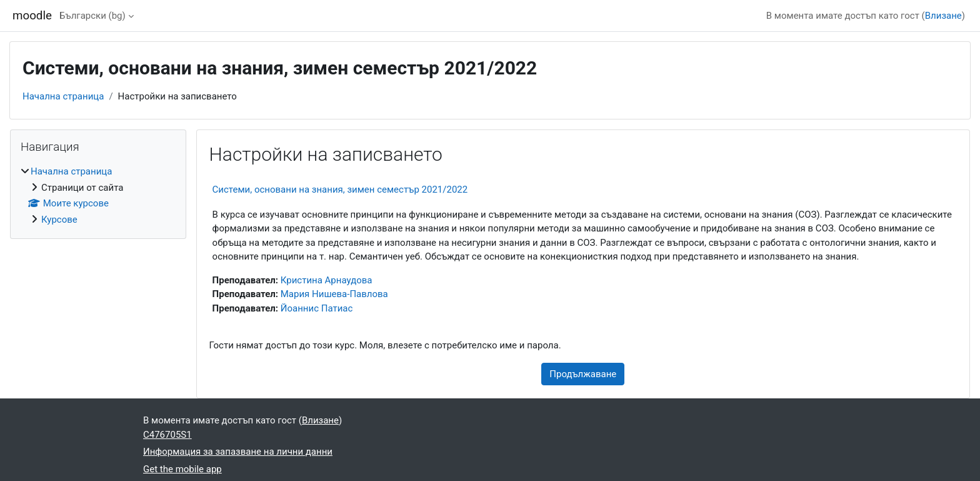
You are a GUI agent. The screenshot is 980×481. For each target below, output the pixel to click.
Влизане (943, 16)
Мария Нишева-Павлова (334, 294)
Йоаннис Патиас (317, 308)
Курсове (59, 220)
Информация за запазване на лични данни (238, 452)
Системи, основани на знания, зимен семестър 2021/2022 (340, 190)
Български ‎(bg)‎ (92, 16)
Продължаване (583, 374)
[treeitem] (98, 195)
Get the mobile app (182, 469)
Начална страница (63, 96)
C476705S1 (167, 435)
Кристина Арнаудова (327, 280)
